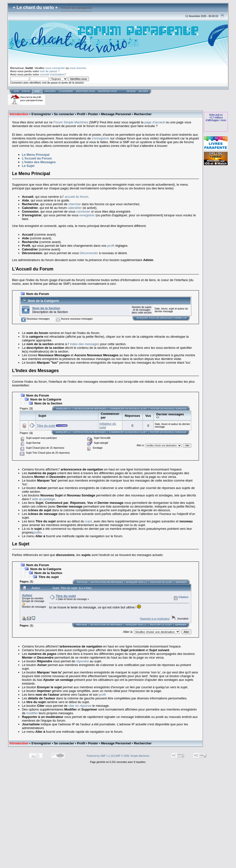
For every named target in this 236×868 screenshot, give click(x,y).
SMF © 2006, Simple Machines (132, 756)
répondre (83, 661)
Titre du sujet (46, 426)
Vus (148, 416)
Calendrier (66, 91)
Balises (143, 91)
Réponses (132, 416)
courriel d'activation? (53, 74)
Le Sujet (28, 166)
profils (37, 532)
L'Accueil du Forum (37, 158)
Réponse (82, 582)
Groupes (50, 91)
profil (111, 246)
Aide (37, 91)
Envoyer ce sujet (161, 582)
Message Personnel (116, 114)
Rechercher (143, 114)
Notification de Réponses (90, 409)
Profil (81, 114)
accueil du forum (76, 197)
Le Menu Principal (36, 155)
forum (26, 91)
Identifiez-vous (86, 91)
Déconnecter (89, 253)
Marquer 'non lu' (137, 582)
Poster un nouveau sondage (168, 409)
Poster (93, 114)
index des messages (85, 344)
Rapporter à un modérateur (155, 619)
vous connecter (55, 68)
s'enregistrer (100, 138)
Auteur (27, 595)
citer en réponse (80, 706)
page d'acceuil (155, 122)
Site (16, 91)
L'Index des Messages (39, 162)
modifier (32, 713)
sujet (88, 521)
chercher (75, 204)
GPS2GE (131, 91)
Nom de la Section (46, 308)
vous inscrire (78, 68)
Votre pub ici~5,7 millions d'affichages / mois (216, 118)
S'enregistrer (41, 114)
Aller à (140, 445)
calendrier (75, 208)
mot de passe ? (50, 71)
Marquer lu (64, 409)
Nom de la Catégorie (43, 301)
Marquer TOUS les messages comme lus (162, 318)
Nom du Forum (38, 294)
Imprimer (181, 582)
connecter (83, 211)
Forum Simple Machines (71, 122)
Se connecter (64, 114)
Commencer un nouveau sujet (128, 409)
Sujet (42, 416)
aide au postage (44, 499)
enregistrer (87, 215)
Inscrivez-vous (108, 91)
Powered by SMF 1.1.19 (100, 756)
